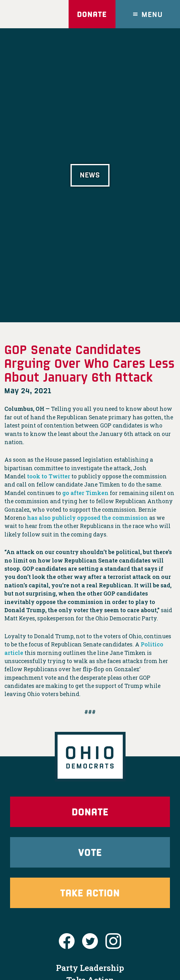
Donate (92, 14)
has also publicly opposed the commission (87, 518)
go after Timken (85, 493)
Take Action (90, 893)
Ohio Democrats (31, 14)
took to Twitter (49, 476)
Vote (90, 852)
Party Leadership (90, 968)
